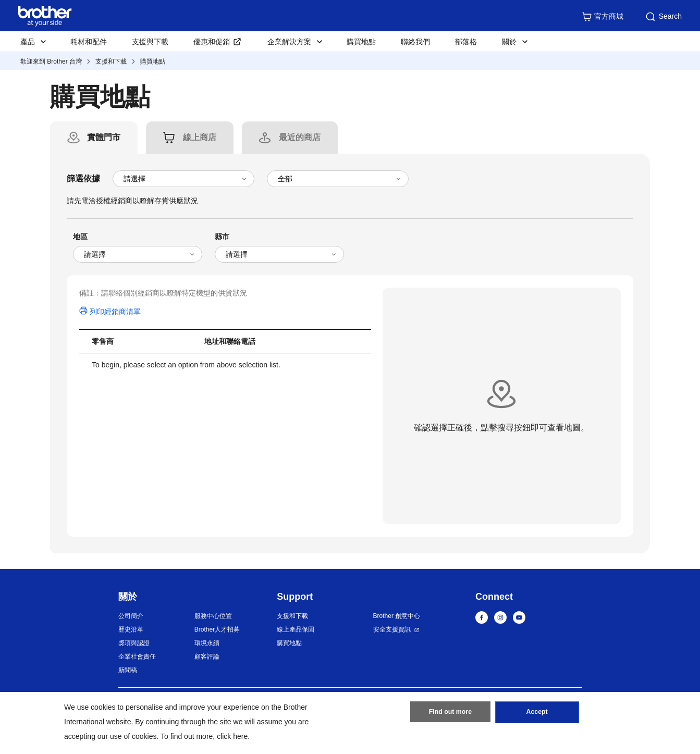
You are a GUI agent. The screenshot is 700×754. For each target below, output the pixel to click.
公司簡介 (131, 616)
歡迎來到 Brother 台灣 (51, 61)
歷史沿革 (131, 629)
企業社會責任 (137, 657)
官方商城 (603, 17)
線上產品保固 (296, 629)
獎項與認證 (134, 643)
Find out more (450, 714)
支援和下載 (111, 61)
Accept (537, 714)
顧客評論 (207, 657)
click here (232, 736)
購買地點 (361, 42)
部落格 (466, 42)
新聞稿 (128, 670)
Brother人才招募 (217, 629)
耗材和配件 (89, 42)
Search (663, 17)
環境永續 (207, 643)
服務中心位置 (213, 616)
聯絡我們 (415, 42)
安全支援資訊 (392, 629)
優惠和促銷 (212, 42)
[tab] (104, 138)
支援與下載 (150, 42)
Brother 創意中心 (397, 616)
